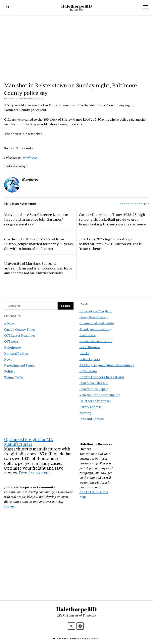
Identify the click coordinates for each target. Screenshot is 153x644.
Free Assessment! (35, 473)
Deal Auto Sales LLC (94, 383)
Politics (10, 371)
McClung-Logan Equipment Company (107, 365)
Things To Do (14, 377)
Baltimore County (16, 166)
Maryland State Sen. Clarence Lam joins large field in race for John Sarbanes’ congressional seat (36, 219)
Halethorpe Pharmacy (95, 401)
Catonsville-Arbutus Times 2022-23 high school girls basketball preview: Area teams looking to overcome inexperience (112, 219)
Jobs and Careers (92, 419)
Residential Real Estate (96, 341)
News (8, 359)
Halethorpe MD (76, 6)
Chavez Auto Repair (94, 389)
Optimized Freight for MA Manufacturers (29, 442)
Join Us (84, 353)
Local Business (90, 347)
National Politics (16, 353)
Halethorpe (12, 347)
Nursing (85, 413)
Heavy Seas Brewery (94, 317)
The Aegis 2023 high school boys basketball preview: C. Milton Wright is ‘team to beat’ (110, 244)
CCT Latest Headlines (20, 335)
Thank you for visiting (95, 329)
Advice (9, 323)
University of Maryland (96, 311)
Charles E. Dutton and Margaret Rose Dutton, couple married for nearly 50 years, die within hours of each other (39, 244)
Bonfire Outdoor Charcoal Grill (102, 377)
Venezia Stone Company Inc (100, 395)
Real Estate (88, 335)
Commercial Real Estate (97, 323)
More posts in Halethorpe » (134, 203)
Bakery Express (90, 407)
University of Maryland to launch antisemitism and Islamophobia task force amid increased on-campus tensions (38, 268)
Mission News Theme (65, 639)
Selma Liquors (90, 359)
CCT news (11, 341)
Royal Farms (88, 371)
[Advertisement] (77, 49)
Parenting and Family (20, 365)
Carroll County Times (20, 329)
